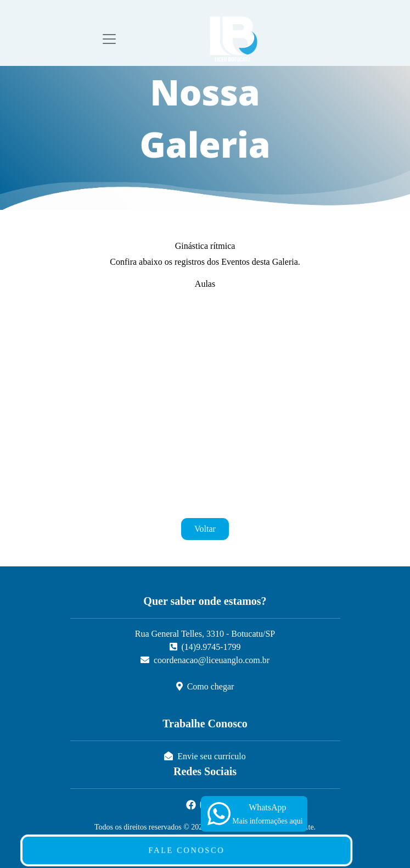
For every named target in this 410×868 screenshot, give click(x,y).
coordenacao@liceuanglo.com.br (205, 660)
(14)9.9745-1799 (205, 647)
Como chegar (205, 686)
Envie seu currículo (205, 756)
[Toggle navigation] (109, 39)
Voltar (205, 529)
